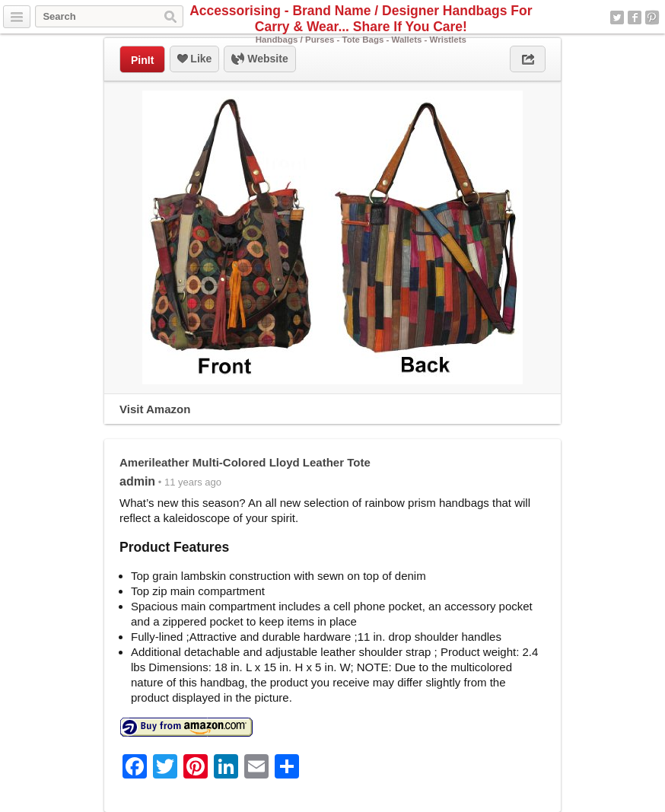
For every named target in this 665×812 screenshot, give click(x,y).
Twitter (617, 18)
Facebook (635, 18)
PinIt (142, 60)
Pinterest (652, 18)
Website (259, 59)
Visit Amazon (155, 409)
